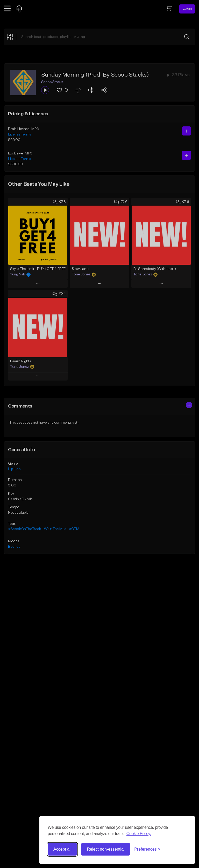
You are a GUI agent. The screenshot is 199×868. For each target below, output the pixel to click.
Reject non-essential (106, 849)
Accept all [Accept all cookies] (62, 849)
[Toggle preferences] (147, 849)
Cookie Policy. (139, 834)
